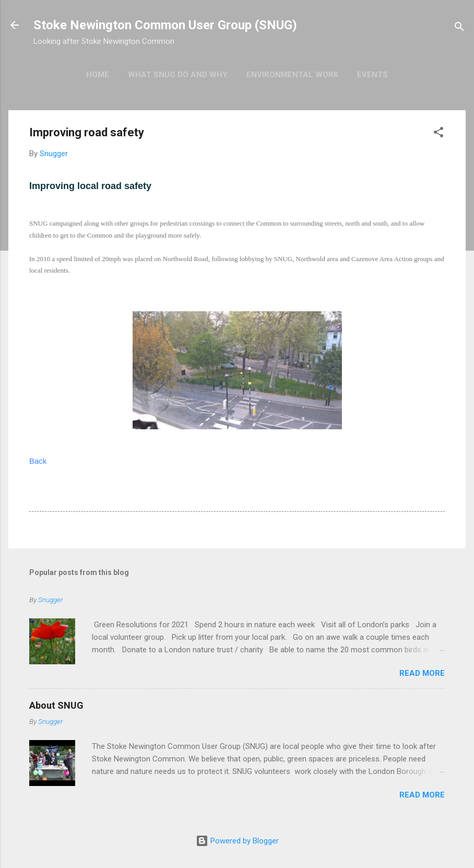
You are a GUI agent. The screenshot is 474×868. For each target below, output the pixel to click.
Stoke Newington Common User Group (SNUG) (165, 25)
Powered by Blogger (237, 841)
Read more (422, 673)
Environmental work (292, 75)
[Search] (459, 28)
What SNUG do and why (178, 75)
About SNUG (56, 705)
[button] (439, 134)
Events (372, 75)
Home (98, 75)
